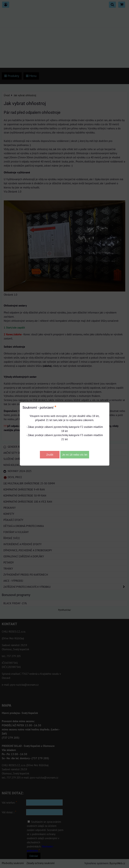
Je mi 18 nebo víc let (75, 455)
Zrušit (50, 455)
